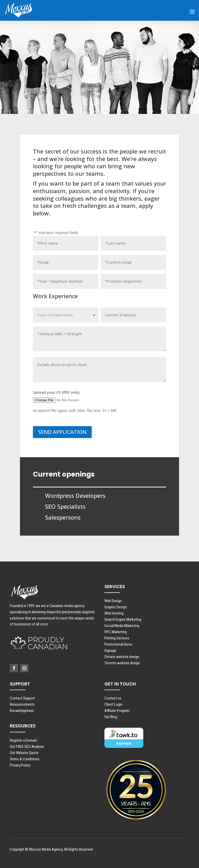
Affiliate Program (117, 711)
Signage (110, 651)
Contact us (113, 698)
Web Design (113, 601)
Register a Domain (23, 740)
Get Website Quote (24, 753)
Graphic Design (116, 607)
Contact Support (22, 698)
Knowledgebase (22, 711)
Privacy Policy (20, 765)
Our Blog (111, 717)
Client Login (113, 704)
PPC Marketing (116, 632)
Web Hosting (114, 613)
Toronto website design (122, 663)
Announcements (22, 704)
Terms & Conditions (25, 759)
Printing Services (117, 638)
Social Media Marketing (122, 626)
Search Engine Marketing (123, 619)
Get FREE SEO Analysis (27, 747)
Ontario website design (122, 657)
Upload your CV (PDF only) (56, 392)
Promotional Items (118, 644)
